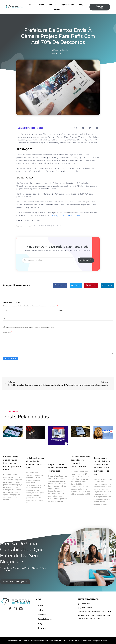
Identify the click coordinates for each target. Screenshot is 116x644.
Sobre (42, 4)
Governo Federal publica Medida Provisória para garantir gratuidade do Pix (12, 463)
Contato (57, 10)
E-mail (62, 310)
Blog (81, 4)
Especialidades (68, 4)
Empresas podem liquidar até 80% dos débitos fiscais (58, 468)
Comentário (7, 332)
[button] (75, 128)
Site (4, 319)
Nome (6, 310)
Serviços (53, 4)
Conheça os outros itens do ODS (65, 215)
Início (32, 4)
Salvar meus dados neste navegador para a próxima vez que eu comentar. (30, 327)
